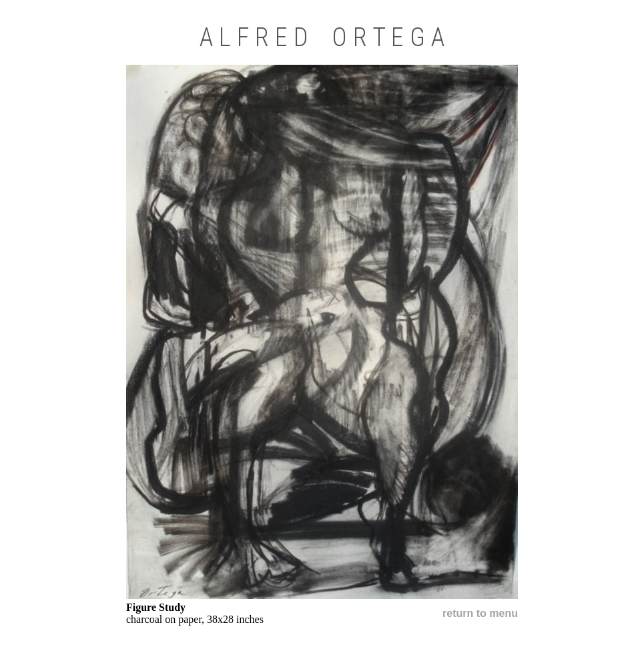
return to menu (480, 613)
